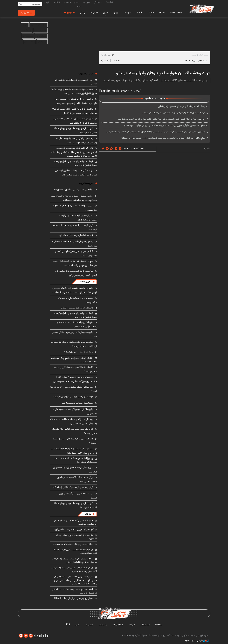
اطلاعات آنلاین (202, 9)
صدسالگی (98, 2)
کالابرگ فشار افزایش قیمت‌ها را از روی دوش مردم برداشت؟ (76, 369)
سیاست (127, 12)
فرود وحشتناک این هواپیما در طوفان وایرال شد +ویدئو (163, 73)
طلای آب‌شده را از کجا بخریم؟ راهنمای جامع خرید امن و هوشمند (76, 522)
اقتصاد (139, 12)
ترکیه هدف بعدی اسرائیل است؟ (79, 352)
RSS (68, 625)
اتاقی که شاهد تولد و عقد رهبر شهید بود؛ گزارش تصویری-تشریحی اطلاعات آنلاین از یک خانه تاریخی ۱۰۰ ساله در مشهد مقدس (74, 152)
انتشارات (57, 2)
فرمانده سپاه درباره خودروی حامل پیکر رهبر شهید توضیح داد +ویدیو (75, 163)
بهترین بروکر (28, 36)
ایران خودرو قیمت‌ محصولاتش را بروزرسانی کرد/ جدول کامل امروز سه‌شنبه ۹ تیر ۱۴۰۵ (74, 91)
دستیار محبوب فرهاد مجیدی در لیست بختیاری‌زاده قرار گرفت (78, 218)
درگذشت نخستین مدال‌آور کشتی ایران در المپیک (77, 496)
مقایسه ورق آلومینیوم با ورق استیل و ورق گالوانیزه (77, 537)
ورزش (116, 12)
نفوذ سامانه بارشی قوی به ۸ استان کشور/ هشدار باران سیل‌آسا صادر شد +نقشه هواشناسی (75, 379)
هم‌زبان (87, 2)
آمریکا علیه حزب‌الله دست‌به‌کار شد (78, 403)
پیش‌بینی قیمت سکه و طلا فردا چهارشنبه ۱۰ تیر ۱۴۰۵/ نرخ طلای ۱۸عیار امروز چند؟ (74, 451)
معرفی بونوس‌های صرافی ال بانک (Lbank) (74, 598)
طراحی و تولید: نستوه (197, 640)
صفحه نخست (176, 12)
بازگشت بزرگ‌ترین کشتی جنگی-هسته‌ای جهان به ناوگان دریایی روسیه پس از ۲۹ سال (74, 111)
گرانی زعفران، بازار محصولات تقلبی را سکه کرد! (73, 487)
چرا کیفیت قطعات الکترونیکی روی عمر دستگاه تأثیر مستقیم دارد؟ (75, 551)
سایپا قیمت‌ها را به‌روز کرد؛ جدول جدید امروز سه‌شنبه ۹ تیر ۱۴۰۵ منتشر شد (75, 121)
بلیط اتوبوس (30, 42)
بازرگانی (88, 514)
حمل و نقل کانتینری (39, 25)
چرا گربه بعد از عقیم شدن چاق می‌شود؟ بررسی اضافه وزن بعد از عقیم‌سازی (74, 569)
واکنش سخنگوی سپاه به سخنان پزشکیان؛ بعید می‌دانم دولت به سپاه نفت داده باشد (74, 198)
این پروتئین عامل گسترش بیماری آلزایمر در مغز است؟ (74, 389)
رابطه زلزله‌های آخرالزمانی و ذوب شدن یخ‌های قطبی (181, 106)
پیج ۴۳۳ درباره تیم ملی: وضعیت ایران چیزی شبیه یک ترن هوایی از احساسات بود (75, 263)
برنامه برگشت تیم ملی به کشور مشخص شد (74, 190)
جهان (106, 12)
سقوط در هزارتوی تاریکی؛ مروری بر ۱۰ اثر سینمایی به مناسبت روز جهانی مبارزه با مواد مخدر (165, 125)
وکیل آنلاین (27, 30)
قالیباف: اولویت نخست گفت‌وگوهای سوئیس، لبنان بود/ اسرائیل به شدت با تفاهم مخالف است (74, 290)
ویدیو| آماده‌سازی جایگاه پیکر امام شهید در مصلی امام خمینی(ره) (76, 460)
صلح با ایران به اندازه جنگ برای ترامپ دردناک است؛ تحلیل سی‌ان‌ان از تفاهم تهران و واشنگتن (163, 138)
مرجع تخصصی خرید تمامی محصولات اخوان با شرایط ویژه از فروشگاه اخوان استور (74, 560)
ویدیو (69, 12)
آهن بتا (25, 25)
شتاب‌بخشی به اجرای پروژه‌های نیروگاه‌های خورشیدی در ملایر (76, 253)
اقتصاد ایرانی (41, 36)
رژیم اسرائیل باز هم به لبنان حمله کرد (76, 235)
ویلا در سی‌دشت (40, 30)
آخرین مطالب (85, 282)
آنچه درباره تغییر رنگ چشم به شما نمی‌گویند (73, 529)
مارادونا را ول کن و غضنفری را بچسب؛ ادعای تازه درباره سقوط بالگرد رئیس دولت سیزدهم (75, 101)
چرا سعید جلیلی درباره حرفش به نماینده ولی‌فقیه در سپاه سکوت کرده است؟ (77, 140)
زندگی (82, 12)
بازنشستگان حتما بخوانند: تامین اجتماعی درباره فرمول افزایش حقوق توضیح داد (76, 173)
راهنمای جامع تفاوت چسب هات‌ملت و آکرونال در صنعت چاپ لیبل (74, 591)
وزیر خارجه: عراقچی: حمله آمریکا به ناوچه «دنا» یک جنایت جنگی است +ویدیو (74, 421)
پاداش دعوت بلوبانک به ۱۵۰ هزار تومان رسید (73, 544)
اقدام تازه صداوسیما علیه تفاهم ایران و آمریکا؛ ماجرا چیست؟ (74, 431)
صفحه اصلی (203, 55)
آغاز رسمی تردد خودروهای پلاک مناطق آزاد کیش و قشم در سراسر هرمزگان (76, 273)
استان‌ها (94, 12)
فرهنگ (151, 12)
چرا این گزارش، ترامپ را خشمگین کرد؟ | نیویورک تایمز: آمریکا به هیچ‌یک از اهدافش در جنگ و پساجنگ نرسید (156, 132)
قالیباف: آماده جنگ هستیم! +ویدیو (77, 308)
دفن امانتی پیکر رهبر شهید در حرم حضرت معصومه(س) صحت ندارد (76, 324)
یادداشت (68, 2)
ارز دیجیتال (42, 42)
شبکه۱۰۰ (110, 2)
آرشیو (47, 2)
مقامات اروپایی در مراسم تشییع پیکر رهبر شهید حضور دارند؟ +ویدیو (74, 360)
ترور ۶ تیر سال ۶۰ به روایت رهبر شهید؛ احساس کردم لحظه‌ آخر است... (174, 113)
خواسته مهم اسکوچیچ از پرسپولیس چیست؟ (73, 397)
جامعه (162, 12)
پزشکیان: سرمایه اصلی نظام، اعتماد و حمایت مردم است (75, 244)
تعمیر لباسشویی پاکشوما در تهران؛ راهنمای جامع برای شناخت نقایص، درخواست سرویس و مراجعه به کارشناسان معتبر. (75, 580)
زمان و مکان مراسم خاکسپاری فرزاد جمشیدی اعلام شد (75, 470)
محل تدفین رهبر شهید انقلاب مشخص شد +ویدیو (76, 82)
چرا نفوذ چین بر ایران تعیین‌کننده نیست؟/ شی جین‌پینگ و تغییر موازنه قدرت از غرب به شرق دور (161, 119)
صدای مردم (78, 4)
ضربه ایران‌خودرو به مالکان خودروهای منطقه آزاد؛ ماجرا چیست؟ (75, 505)
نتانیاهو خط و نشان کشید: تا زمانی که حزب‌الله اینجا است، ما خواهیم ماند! (74, 344)
